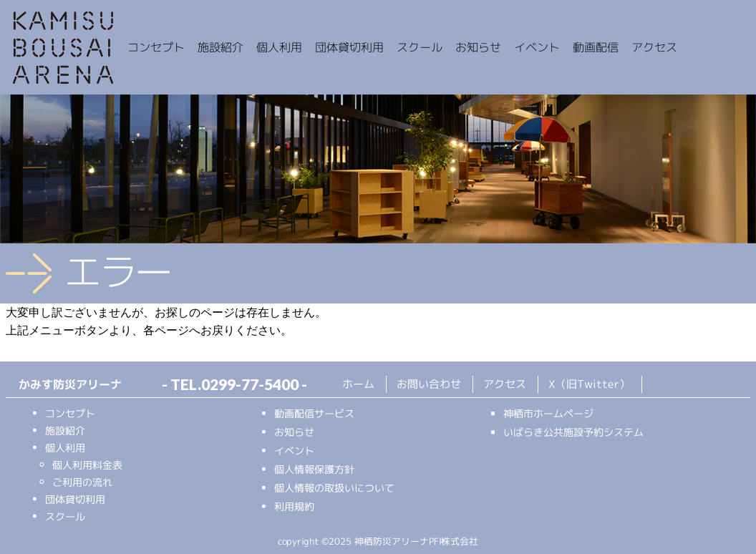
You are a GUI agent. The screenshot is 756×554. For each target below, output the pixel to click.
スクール (65, 516)
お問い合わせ (429, 384)
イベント (294, 451)
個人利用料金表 (87, 464)
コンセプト (70, 413)
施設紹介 (65, 430)
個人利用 (65, 447)
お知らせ (294, 432)
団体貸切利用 (75, 499)
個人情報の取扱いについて (334, 488)
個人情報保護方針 (314, 469)
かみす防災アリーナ (63, 49)
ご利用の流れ (82, 481)
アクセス (505, 384)
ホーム (358, 384)
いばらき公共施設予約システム (573, 432)
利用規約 (294, 506)
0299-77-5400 (250, 384)
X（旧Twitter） (589, 384)
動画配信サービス (314, 413)
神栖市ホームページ (548, 413)
